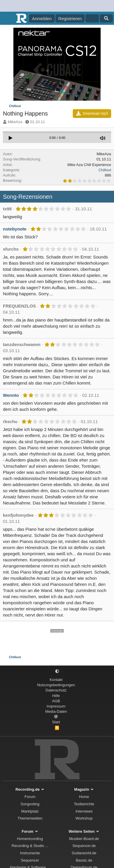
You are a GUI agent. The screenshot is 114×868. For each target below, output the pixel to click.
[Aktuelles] (92, 18)
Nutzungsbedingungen (56, 685)
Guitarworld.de (84, 853)
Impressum (56, 706)
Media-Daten (56, 711)
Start (56, 722)
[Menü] (8, 18)
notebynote (15, 229)
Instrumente (30, 853)
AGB (56, 701)
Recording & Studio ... (30, 846)
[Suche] (106, 18)
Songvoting (30, 804)
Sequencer (30, 860)
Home (84, 797)
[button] (57, 671)
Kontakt (56, 680)
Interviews (84, 811)
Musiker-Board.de (84, 839)
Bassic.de (84, 860)
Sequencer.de (84, 846)
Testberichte (84, 804)
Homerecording (30, 839)
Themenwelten (30, 818)
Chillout (105, 170)
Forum (30, 797)
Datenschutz (56, 690)
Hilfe (56, 696)
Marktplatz (30, 811)
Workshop (84, 818)
